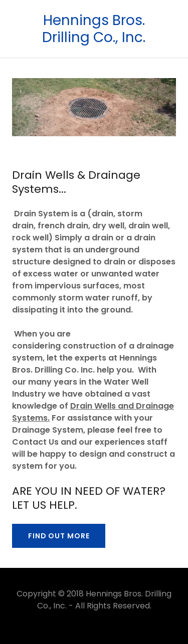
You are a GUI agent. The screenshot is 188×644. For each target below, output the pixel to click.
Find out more (59, 536)
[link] (94, 29)
